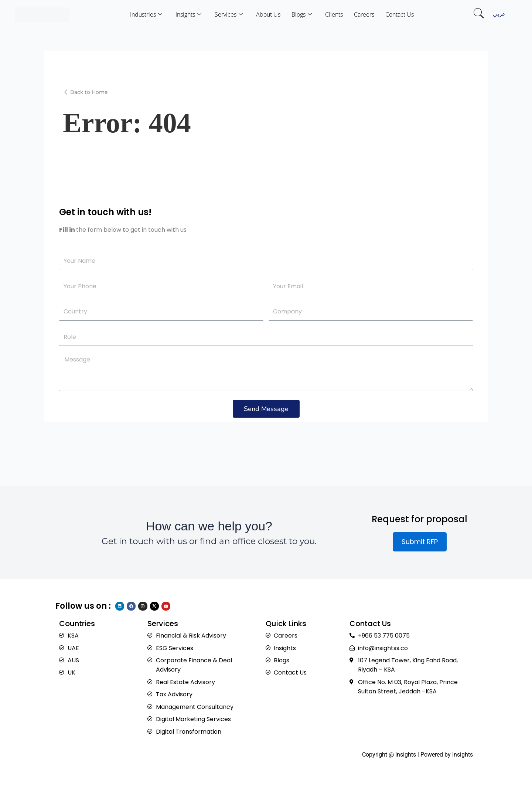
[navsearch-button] (479, 14)
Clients (334, 14)
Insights (188, 14)
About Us (268, 14)
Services (229, 14)
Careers (364, 14)
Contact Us (400, 14)
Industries (146, 14)
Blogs (302, 14)
